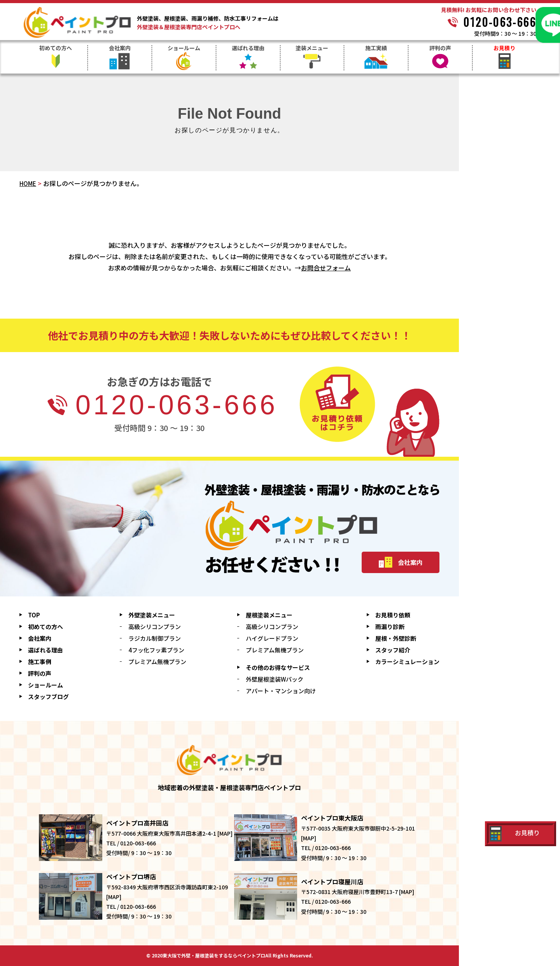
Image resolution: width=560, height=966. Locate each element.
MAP (225, 833)
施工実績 (376, 48)
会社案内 (120, 48)
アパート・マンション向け (281, 691)
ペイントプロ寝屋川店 (332, 882)
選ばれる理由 (248, 48)
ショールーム (184, 48)
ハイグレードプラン (272, 638)
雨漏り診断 (390, 627)
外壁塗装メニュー (152, 615)
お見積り (504, 48)
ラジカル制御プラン (155, 638)
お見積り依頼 (393, 615)
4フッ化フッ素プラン (156, 650)
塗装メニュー (312, 48)
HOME (28, 183)
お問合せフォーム (326, 268)
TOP (34, 615)
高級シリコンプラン (155, 627)
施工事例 (40, 662)
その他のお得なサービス (278, 667)
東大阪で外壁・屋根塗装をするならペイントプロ (214, 955)
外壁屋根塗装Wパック (275, 679)
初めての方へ (56, 48)
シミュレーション (407, 662)
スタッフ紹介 (393, 650)
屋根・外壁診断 (396, 638)
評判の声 (440, 48)
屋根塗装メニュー (269, 615)
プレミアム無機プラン (157, 662)
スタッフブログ (48, 697)
